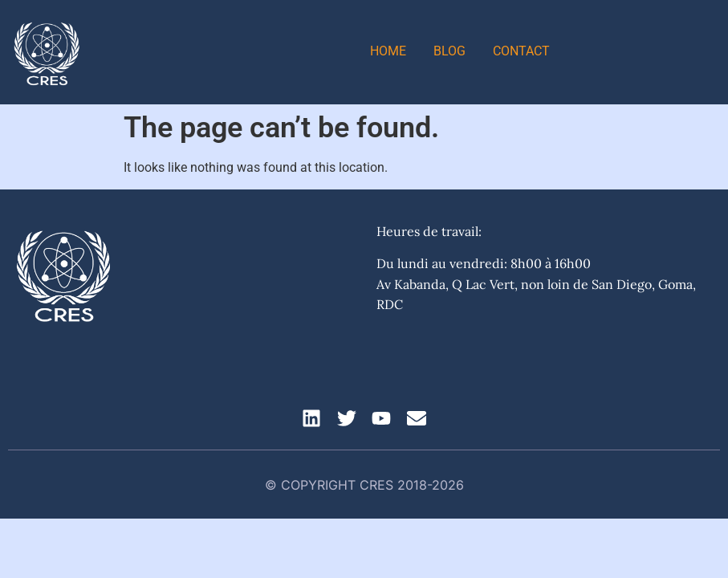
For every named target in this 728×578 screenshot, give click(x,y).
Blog (449, 51)
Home (388, 51)
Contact (521, 51)
